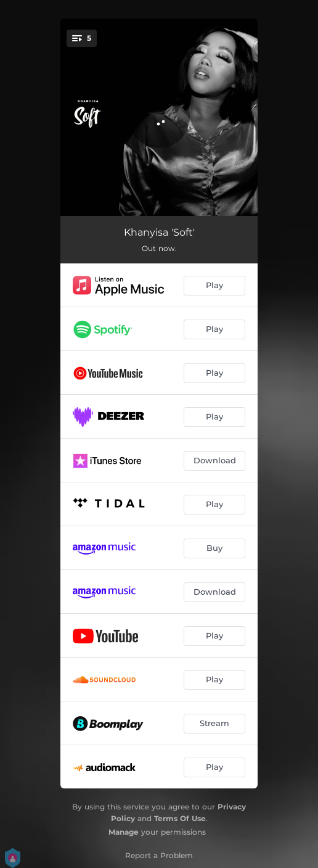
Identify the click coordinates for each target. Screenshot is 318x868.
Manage (124, 832)
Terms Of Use (180, 818)
